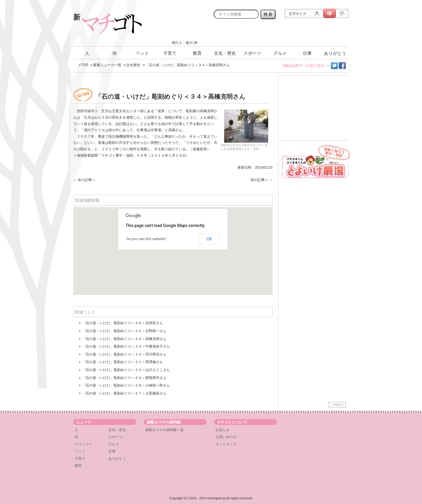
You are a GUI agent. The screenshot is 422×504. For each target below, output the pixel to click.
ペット (142, 53)
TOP (85, 65)
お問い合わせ (226, 437)
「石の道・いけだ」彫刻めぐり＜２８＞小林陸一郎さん (126, 385)
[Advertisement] (280, 34)
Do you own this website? (147, 239)
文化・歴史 (225, 53)
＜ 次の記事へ (84, 180)
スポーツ (252, 53)
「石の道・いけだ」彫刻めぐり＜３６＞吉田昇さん (122, 323)
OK (209, 239)
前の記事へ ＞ (262, 180)
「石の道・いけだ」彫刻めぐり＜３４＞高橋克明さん (124, 339)
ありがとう (335, 53)
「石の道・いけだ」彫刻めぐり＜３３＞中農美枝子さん (126, 346)
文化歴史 (133, 65)
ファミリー (84, 444)
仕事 (307, 53)
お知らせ (222, 430)
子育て (170, 53)
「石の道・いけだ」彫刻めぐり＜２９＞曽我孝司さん (124, 378)
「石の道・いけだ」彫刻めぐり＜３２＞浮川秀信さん (124, 354)
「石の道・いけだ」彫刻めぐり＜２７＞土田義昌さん (124, 393)
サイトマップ (226, 444)
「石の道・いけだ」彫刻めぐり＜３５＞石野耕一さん (124, 331)
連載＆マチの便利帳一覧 (164, 430)
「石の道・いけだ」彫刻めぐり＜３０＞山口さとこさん (126, 370)
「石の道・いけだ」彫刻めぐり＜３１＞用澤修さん (122, 362)
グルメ (280, 53)
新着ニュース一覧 (107, 65)
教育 (197, 53)
